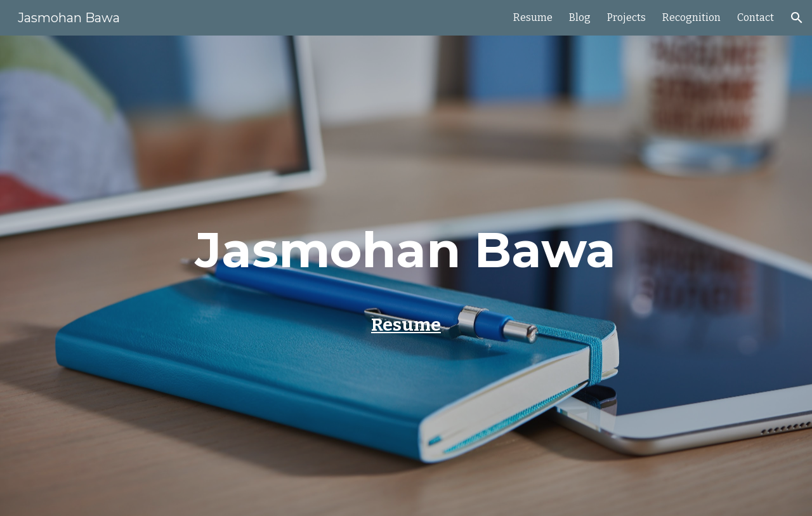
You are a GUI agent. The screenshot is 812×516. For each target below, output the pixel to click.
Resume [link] (533, 17)
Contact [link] (756, 17)
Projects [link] (626, 17)
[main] (406, 256)
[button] (797, 18)
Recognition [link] (691, 17)
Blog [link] (580, 17)
